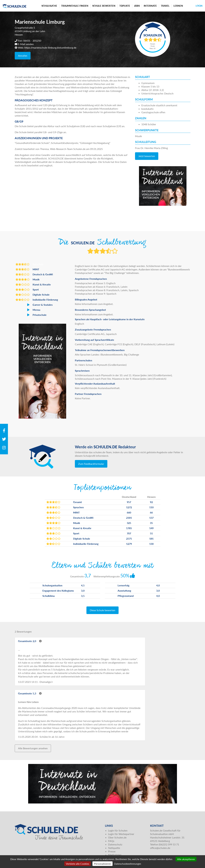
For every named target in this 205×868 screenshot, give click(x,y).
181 (151, 539)
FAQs (111, 841)
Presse (112, 851)
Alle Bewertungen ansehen (33, 748)
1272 (129, 507)
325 (129, 523)
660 (129, 512)
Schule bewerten (104, 6)
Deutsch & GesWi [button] (34, 274)
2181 (129, 518)
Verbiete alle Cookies (77, 864)
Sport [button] (27, 290)
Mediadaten (115, 855)
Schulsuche (49, 6)
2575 (129, 539)
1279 (129, 544)
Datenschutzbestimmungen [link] (128, 864)
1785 (129, 528)
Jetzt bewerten (147, 156)
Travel (165, 6)
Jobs (137, 6)
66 (151, 512)
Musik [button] (28, 279)
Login (199, 6)
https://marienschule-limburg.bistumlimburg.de (50, 48)
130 (151, 544)
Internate (150, 6)
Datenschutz (115, 844)
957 (129, 502)
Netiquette (114, 848)
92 (151, 502)
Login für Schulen (118, 830)
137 (151, 518)
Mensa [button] (28, 310)
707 (129, 533)
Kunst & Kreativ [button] (33, 284)
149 (151, 528)
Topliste (125, 6)
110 (151, 507)
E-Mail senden (26, 44)
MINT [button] (27, 269)
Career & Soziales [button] (34, 305)
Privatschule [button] (31, 315)
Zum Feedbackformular (91, 464)
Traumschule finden (75, 6)
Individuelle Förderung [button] (37, 300)
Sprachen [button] (29, 264)
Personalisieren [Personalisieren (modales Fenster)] (102, 864)
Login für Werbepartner (121, 834)
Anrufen (23, 56)
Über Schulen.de (117, 837)
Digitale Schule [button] (33, 295)
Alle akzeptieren (186, 859)
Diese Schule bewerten (102, 610)
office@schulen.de (160, 848)
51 (151, 533)
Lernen (178, 6)
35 (151, 523)
